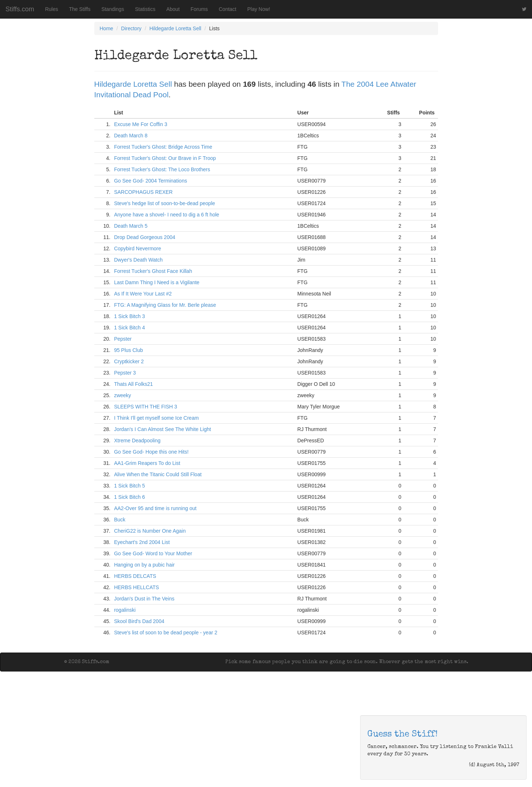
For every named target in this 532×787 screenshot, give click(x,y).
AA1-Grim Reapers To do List (147, 463)
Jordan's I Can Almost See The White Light (162, 429)
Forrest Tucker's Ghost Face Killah (153, 271)
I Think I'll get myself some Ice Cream (156, 418)
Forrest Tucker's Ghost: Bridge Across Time (163, 147)
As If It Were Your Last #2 (143, 294)
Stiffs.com (20, 9)
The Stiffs (80, 9)
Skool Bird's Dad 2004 (139, 621)
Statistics (145, 9)
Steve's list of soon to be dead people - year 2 (166, 633)
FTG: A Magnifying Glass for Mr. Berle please (165, 305)
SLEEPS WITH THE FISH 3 (145, 407)
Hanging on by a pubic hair (144, 565)
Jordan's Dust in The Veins (144, 599)
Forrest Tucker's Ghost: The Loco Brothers (162, 169)
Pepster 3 (125, 373)
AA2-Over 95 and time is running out (155, 508)
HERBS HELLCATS (136, 587)
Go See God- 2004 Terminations (151, 181)
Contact (228, 9)
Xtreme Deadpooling (137, 441)
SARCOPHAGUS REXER (143, 192)
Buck (120, 520)
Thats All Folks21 (133, 384)
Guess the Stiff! (403, 735)
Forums (199, 9)
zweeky (123, 395)
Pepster (123, 339)
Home (107, 28)
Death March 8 (131, 136)
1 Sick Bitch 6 (129, 497)
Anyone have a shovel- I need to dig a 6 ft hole (167, 215)
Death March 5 (131, 226)
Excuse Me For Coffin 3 (141, 124)
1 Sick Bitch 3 (129, 316)
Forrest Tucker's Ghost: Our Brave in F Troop (165, 158)
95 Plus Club (128, 350)
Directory (131, 28)
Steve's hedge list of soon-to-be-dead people (164, 203)
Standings (113, 9)
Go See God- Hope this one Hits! (151, 452)
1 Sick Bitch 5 (129, 486)
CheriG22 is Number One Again (150, 531)
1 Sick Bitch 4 (129, 328)
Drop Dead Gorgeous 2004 (145, 237)
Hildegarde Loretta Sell (175, 28)
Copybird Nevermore (137, 248)
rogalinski (125, 610)
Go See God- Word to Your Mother (153, 553)
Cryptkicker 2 (129, 361)
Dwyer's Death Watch (138, 260)
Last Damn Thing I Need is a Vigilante (157, 282)
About (173, 9)
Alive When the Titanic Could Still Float (158, 474)
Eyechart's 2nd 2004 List (142, 542)
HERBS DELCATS (135, 576)
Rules (52, 9)
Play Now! (259, 9)
